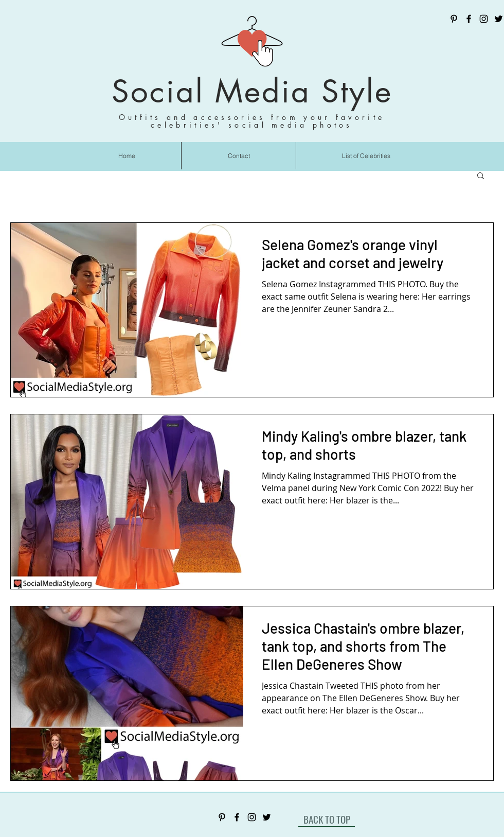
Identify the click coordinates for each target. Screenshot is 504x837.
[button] (481, 176)
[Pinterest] (454, 19)
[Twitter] (499, 19)
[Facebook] (469, 19)
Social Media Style (252, 91)
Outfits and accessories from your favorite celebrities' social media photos (252, 121)
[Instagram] (484, 19)
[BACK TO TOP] (327, 819)
